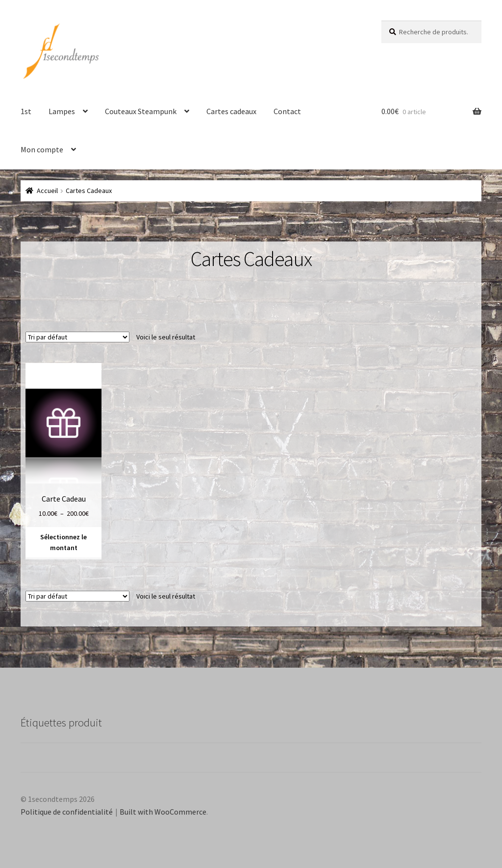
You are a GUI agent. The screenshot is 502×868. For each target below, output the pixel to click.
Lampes (62, 111)
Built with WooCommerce (163, 812)
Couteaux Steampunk (141, 111)
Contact (287, 111)
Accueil (47, 191)
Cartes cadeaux (231, 111)
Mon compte (42, 149)
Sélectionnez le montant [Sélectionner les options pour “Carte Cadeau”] (63, 542)
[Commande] (77, 337)
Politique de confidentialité (67, 812)
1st (26, 111)
